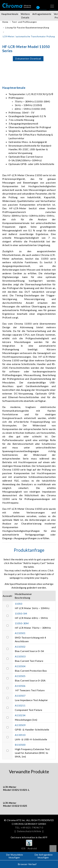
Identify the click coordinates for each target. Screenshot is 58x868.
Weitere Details (25, 16)
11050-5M (21, 613)
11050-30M (22, 623)
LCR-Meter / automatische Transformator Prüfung (29, 36)
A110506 (20, 686)
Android (32, 848)
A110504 (20, 666)
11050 (18, 604)
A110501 (20, 633)
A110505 (20, 676)
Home (5, 22)
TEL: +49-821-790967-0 (29, 827)
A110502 (20, 647)
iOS (23, 848)
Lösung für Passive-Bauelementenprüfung (27, 28)
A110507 (20, 696)
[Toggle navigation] (52, 6)
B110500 (20, 745)
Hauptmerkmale (10, 14)
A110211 (20, 705)
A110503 (20, 656)
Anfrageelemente (42, 14)
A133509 (20, 725)
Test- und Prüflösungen (24, 22)
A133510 (20, 735)
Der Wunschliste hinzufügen (15, 856)
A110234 (20, 715)
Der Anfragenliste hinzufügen (44, 856)
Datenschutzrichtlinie (29, 831)
